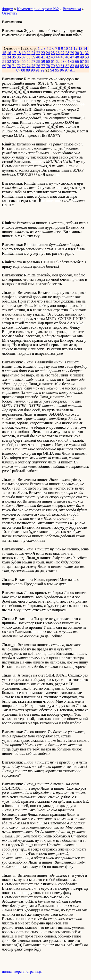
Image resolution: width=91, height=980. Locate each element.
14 (85, 48)
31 (82, 53)
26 (58, 53)
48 (77, 57)
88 (23, 70)
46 (67, 57)
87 (18, 70)
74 (29, 66)
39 (33, 57)
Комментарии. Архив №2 (38, 9)
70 (9, 66)
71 (14, 66)
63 (63, 61)
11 (71, 48)
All (72, 70)
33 (4, 57)
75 (33, 66)
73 (24, 66)
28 (67, 53)
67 (82, 61)
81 (63, 66)
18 (19, 53)
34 (9, 57)
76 (38, 66)
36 (19, 57)
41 (43, 57)
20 (29, 53)
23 (43, 53)
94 (52, 70)
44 (58, 57)
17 (14, 53)
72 (19, 66)
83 (72, 66)
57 (33, 61)
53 (14, 61)
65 (72, 61)
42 (48, 57)
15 (4, 53)
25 (53, 53)
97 (67, 70)
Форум (8, 9)
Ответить (10, 13)
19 (24, 53)
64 (67, 61)
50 (87, 57)
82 (67, 66)
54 (19, 61)
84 (77, 66)
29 (72, 53)
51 (4, 61)
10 (66, 48)
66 (77, 61)
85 (82, 66)
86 (87, 66)
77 (43, 66)
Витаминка (72, 9)
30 (77, 53)
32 (87, 53)
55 (24, 61)
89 (28, 70)
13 (80, 48)
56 (29, 61)
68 (87, 61)
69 (4, 66)
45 (63, 57)
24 (48, 53)
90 (33, 70)
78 (48, 66)
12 (75, 48)
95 (57, 70)
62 (58, 61)
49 (82, 57)
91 (38, 70)
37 (24, 57)
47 (72, 57)
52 (9, 61)
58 (38, 61)
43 (53, 57)
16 (9, 53)
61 (53, 61)
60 (48, 61)
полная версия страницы (22, 971)
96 (62, 70)
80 (58, 66)
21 (33, 53)
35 (14, 57)
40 (38, 57)
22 (38, 53)
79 (53, 66)
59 (43, 61)
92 (42, 70)
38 (29, 57)
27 (63, 53)
